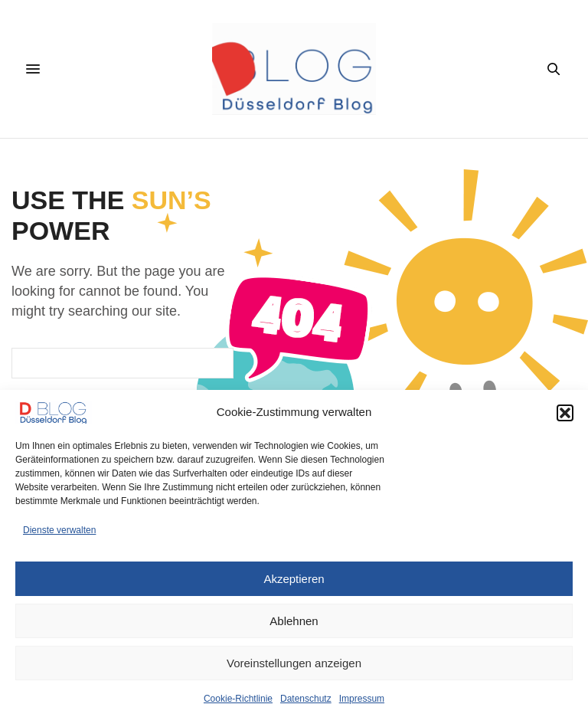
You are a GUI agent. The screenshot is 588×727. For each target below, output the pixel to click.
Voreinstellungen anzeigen (294, 663)
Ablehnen (294, 621)
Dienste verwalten (59, 530)
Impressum (362, 699)
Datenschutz (306, 699)
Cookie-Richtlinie (238, 699)
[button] (565, 413)
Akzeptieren (294, 579)
